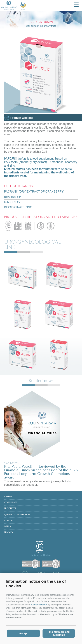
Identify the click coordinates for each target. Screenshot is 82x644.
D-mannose (13, 202)
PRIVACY (9, 533)
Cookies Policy (39, 605)
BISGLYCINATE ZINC (18, 207)
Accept (23, 633)
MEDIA (8, 527)
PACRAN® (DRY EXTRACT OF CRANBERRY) (34, 192)
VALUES (8, 497)
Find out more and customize (59, 633)
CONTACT (10, 521)
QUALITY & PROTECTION (17, 515)
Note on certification (41, 555)
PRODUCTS (10, 509)
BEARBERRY (13, 197)
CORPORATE (11, 503)
